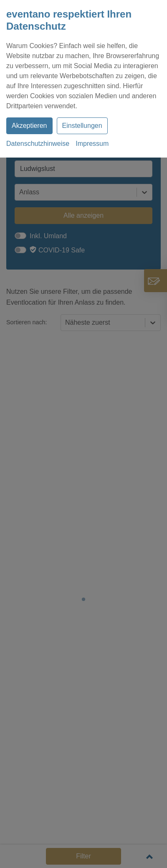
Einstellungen (82, 126)
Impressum (92, 144)
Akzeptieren (29, 126)
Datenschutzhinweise (38, 144)
